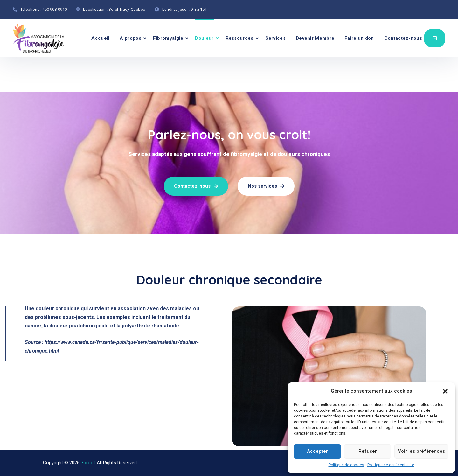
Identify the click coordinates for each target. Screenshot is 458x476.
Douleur (204, 38)
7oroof (88, 463)
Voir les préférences (421, 451)
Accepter (317, 451)
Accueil (100, 38)
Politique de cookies (346, 465)
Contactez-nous (403, 38)
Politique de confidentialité (391, 465)
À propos (130, 38)
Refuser (368, 451)
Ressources (239, 38)
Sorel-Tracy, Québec (127, 9)
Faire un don (359, 38)
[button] (445, 391)
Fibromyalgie (168, 38)
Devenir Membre (315, 38)
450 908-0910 (55, 9)
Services (275, 38)
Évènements (435, 38)
